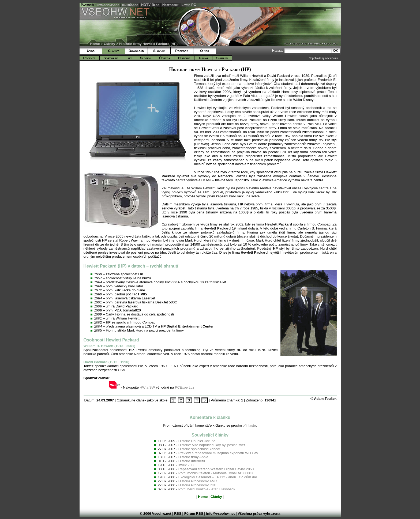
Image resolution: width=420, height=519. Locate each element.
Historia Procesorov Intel (197, 485)
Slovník (159, 51)
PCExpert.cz (185, 387)
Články (109, 44)
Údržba (165, 58)
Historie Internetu (192, 461)
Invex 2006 (187, 465)
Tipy (129, 58)
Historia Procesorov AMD (198, 481)
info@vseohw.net (220, 514)
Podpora (182, 51)
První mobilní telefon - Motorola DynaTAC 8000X (216, 473)
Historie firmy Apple (193, 457)
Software (111, 58)
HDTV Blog (150, 5)
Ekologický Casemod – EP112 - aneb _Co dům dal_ (219, 477)
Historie (184, 58)
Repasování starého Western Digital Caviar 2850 (216, 469)
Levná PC (189, 5)
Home (95, 44)
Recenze (89, 58)
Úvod (91, 51)
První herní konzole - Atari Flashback (207, 489)
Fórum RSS (194, 514)
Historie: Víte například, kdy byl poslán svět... (213, 445)
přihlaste (249, 425)
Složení (146, 58)
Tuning (203, 58)
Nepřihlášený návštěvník (323, 58)
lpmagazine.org (108, 5)
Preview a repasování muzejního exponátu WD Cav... (220, 453)
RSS (178, 514)
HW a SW (147, 387)
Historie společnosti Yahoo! (199, 449)
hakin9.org (130, 5)
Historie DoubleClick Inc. (197, 441)
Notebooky (170, 5)
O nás (205, 51)
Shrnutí (222, 58)
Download (136, 51)
